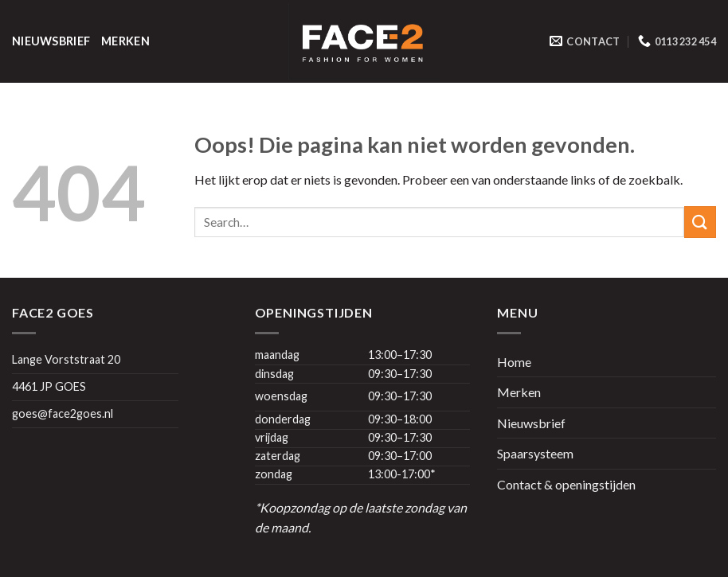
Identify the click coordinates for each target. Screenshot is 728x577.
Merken (125, 41)
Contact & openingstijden (566, 484)
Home (514, 362)
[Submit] (700, 222)
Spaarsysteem (535, 453)
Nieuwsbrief (51, 41)
